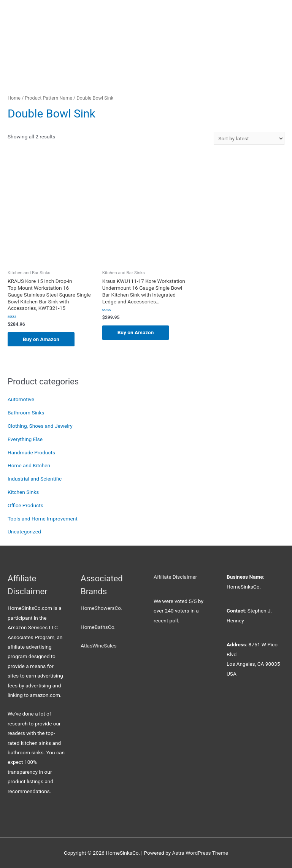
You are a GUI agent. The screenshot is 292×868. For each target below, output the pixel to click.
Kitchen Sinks (23, 492)
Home (14, 98)
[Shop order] (249, 138)
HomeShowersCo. (102, 608)
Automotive (21, 399)
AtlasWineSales (99, 646)
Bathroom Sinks (26, 413)
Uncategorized (24, 532)
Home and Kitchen (29, 465)
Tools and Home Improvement (43, 519)
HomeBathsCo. (98, 627)
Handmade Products (31, 452)
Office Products (25, 505)
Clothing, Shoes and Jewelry (40, 426)
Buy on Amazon (41, 339)
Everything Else (25, 439)
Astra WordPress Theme (200, 853)
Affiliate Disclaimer (175, 577)
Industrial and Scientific (35, 479)
